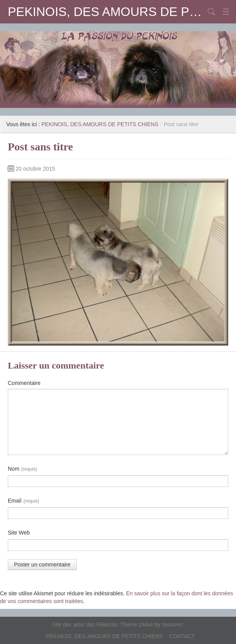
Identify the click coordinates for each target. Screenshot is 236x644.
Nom (22, 469)
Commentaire (24, 383)
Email (24, 501)
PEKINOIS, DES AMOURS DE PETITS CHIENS (106, 12)
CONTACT (182, 636)
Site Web (19, 533)
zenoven (172, 625)
